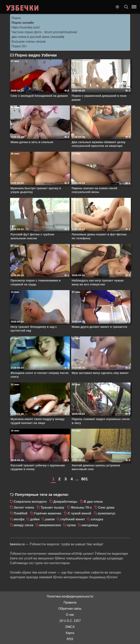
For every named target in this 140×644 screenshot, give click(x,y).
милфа (19, 519)
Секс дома (106, 507)
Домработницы (65, 502)
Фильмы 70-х (81, 507)
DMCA (70, 627)
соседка (97, 519)
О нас (70, 615)
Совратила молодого (30, 502)
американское (50, 525)
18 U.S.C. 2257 (70, 621)
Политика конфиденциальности (70, 596)
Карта (70, 633)
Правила (70, 602)
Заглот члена (24, 507)
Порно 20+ (19, 46)
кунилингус (107, 513)
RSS (70, 639)
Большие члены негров (29, 42)
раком (50, 519)
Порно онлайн (23, 23)
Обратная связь (70, 609)
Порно (16, 18)
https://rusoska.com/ (26, 27)
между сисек (24, 525)
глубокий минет (73, 519)
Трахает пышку (52, 507)
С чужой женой (79, 513)
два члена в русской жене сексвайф (38, 37)
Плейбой (21, 513)
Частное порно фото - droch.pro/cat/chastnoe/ (45, 32)
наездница (90, 525)
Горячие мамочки (48, 513)
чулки (71, 525)
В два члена (93, 502)
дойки (35, 519)
